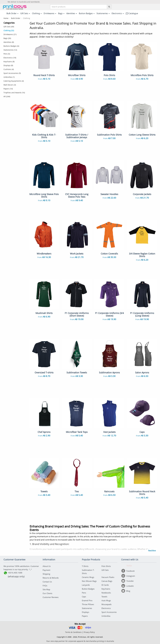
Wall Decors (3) (10, 85)
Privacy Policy (89, 632)
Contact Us (47, 582)
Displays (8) (8, 65)
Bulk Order (16, 18)
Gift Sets (105, 570)
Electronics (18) (10, 58)
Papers (85, 616)
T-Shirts (85, 566)
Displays (85, 612)
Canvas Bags (107, 581)
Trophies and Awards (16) (14, 93)
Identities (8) (9, 42)
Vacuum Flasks (108, 577)
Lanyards (86, 585)
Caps (84, 597)
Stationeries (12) (10, 50)
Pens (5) (7, 54)
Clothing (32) (9, 30)
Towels (104, 597)
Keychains (106, 589)
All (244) (7, 96)
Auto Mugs (106, 600)
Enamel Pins (87, 600)
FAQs (45, 586)
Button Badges (88, 589)
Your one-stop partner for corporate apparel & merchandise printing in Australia (80, 641)
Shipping (46, 574)
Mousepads (106, 604)
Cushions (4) (9, 69)
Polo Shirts (106, 566)
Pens (84, 593)
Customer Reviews (51, 597)
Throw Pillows (88, 604)
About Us (47, 566)
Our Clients (47, 593)
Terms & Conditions (73, 632)
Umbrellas (106, 616)
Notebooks (106, 593)
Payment (46, 570)
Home (6, 18)
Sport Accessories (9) (12, 73)
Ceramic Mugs (88, 577)
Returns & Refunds (51, 578)
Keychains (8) (9, 62)
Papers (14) (8, 89)
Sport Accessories (109, 612)
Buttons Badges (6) (11, 46)
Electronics (106, 608)
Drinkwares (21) (10, 34)
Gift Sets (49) (9, 27)
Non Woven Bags (89, 581)
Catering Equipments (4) (14, 81)
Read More (152, 550)
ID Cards (105, 585)
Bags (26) (7, 38)
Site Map (46, 589)
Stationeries (87, 608)
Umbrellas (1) (9, 77)
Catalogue (132, 13)
